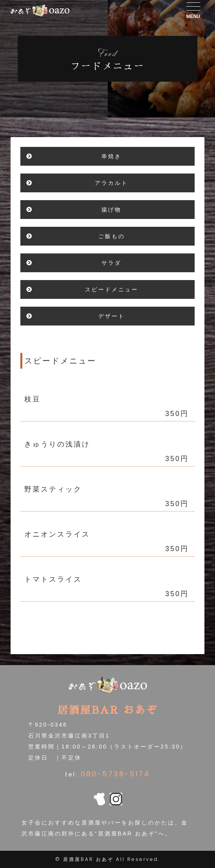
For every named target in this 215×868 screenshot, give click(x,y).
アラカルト (111, 183)
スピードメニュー (112, 289)
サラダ (111, 263)
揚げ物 (111, 210)
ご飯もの (112, 236)
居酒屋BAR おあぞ (88, 859)
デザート (112, 316)
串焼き (111, 156)
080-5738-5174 (115, 774)
